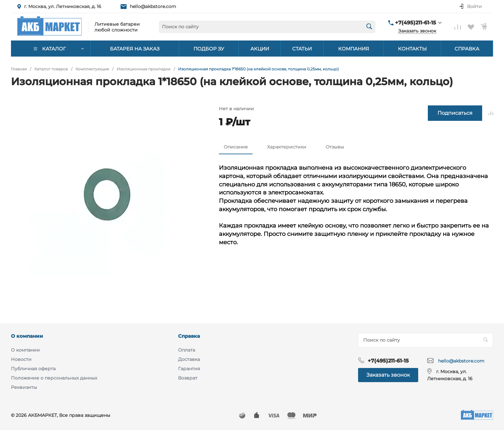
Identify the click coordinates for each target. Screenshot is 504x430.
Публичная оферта (33, 369)
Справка (189, 336)
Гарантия (189, 369)
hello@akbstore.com (153, 6)
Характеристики (287, 147)
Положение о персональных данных (54, 378)
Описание (236, 147)
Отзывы (335, 147)
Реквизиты (24, 387)
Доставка (189, 359)
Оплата (187, 350)
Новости (21, 359)
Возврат (188, 378)
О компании (27, 336)
